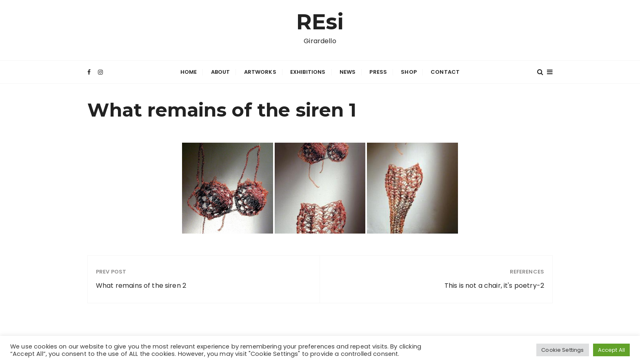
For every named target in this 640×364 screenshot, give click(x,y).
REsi (320, 22)
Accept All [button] (612, 350)
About (221, 72)
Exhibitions (308, 72)
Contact (445, 72)
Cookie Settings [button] (562, 350)
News (348, 72)
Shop (409, 72)
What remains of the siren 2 (141, 286)
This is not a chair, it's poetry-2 (494, 286)
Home (189, 72)
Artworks (260, 72)
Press (378, 72)
